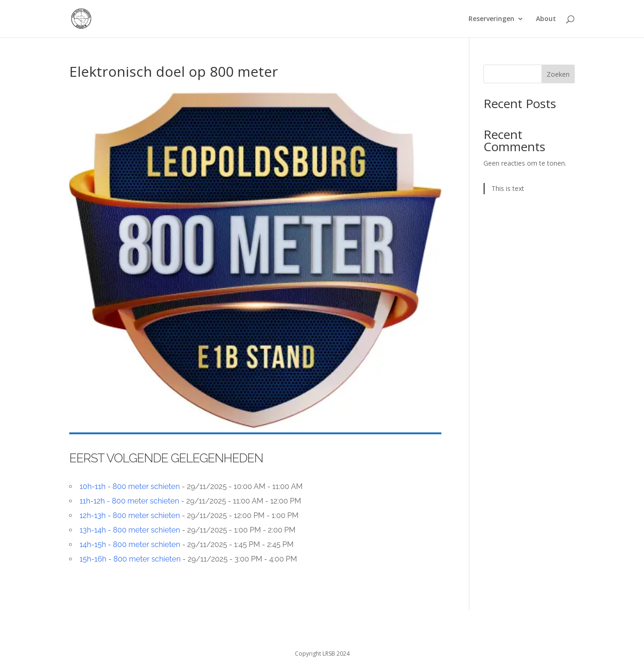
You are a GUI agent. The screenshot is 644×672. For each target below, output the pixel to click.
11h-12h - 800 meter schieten (129, 501)
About (546, 19)
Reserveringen (491, 19)
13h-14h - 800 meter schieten (130, 530)
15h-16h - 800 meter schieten (130, 559)
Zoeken (558, 74)
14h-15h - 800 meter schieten (130, 544)
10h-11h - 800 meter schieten (130, 486)
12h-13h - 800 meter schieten (130, 515)
